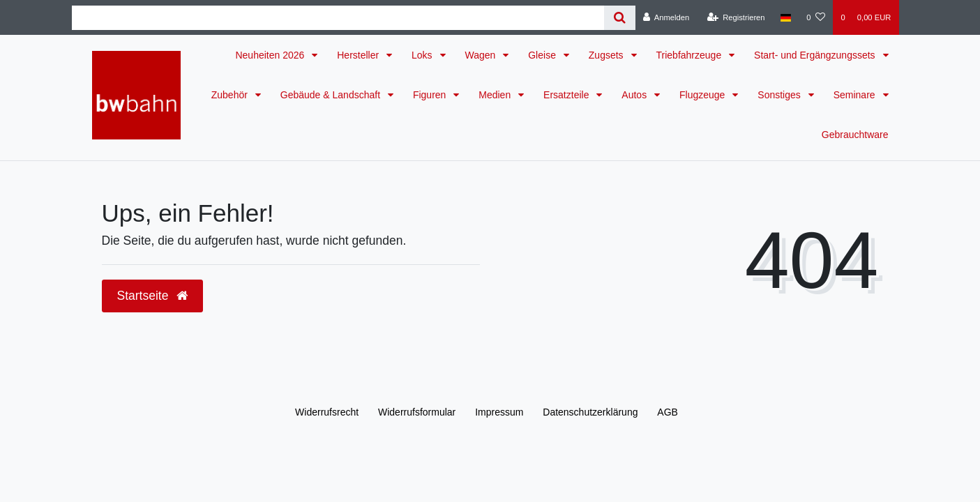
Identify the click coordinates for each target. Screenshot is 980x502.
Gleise (543, 55)
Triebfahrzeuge (691, 55)
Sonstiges (780, 95)
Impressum (499, 412)
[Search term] (338, 18)
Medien (496, 95)
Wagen (482, 55)
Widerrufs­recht (327, 412)
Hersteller (359, 55)
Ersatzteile (567, 95)
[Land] (786, 17)
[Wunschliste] (816, 17)
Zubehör (231, 95)
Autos (635, 95)
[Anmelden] (666, 17)
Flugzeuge (703, 95)
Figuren (431, 95)
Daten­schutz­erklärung (590, 412)
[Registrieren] (736, 17)
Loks (423, 55)
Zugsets (608, 55)
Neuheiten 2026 (271, 55)
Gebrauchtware (855, 135)
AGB (668, 412)
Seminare (856, 95)
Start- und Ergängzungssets (816, 55)
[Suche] (620, 18)
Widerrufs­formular (417, 412)
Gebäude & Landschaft (332, 95)
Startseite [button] (153, 296)
